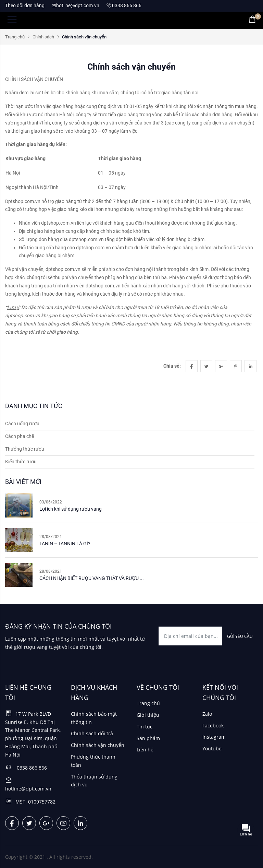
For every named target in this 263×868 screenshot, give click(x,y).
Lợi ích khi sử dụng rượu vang (71, 509)
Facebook (213, 726)
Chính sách (43, 37)
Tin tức (145, 727)
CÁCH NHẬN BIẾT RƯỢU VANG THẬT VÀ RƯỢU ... (92, 578)
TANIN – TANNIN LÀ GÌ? (65, 544)
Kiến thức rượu (21, 462)
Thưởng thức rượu (25, 449)
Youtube (212, 748)
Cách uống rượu (22, 424)
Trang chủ (15, 37)
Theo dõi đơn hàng (25, 5)
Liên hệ (145, 750)
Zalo (207, 714)
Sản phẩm (148, 738)
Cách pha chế (20, 436)
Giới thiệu (148, 715)
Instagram (214, 737)
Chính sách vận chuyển (98, 745)
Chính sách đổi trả (92, 733)
